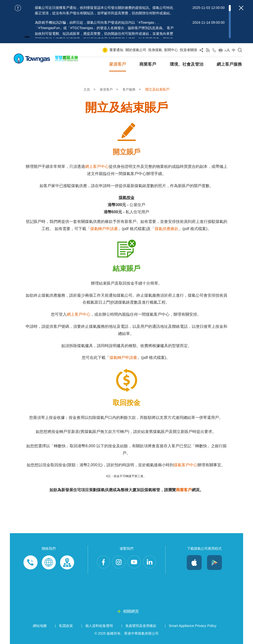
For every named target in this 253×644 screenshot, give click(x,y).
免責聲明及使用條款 (141, 626)
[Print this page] (221, 51)
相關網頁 (131, 611)
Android (214, 563)
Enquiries (49, 563)
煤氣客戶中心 (186, 465)
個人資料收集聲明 (99, 626)
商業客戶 (148, 64)
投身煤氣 (155, 50)
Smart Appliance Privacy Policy (193, 626)
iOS (194, 563)
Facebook (101, 563)
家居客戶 (118, 64)
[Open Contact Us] (214, 51)
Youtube (135, 563)
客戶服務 (130, 89)
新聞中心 (171, 50)
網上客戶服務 (229, 64)
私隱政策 (66, 626)
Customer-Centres (67, 563)
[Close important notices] (241, 8)
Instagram (118, 563)
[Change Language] (233, 51)
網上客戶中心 (97, 166)
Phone (30, 563)
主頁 (86, 89)
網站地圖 (40, 626)
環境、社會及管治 (187, 64)
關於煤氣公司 (136, 50)
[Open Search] (240, 51)
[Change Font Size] (227, 51)
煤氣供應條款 (167, 229)
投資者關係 (189, 50)
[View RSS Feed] (208, 51)
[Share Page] (201, 51)
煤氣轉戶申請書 (104, 229)
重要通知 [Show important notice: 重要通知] (116, 50)
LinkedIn (152, 563)
